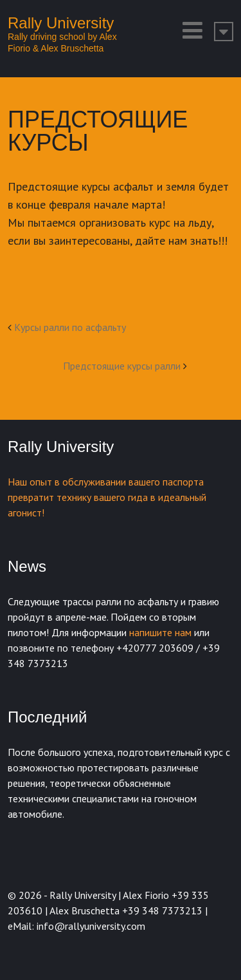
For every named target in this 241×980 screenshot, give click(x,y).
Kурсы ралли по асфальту (70, 327)
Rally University (61, 23)
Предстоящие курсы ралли (122, 366)
